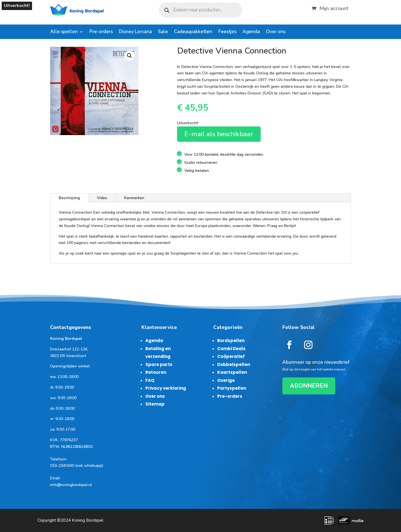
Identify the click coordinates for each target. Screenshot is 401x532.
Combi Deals (231, 349)
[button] (129, 56)
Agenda (251, 32)
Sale (163, 32)
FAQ (150, 380)
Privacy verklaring (166, 388)
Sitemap (155, 404)
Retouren (156, 372)
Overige (226, 380)
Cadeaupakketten (193, 32)
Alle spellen (64, 32)
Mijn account (334, 8)
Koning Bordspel (88, 520)
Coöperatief (231, 356)
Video (102, 198)
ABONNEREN (309, 386)
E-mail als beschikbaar (219, 134)
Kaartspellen (232, 372)
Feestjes (227, 32)
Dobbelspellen (234, 364)
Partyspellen (232, 388)
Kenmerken (134, 198)
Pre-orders (101, 32)
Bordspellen (231, 341)
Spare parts (159, 364)
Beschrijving (69, 198)
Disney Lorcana (135, 32)
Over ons (276, 32)
